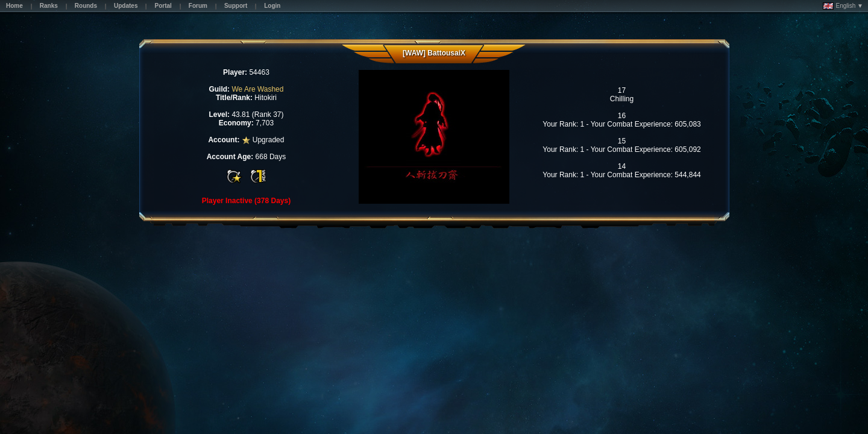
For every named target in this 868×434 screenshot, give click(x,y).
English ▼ (843, 6)
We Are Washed (257, 89)
